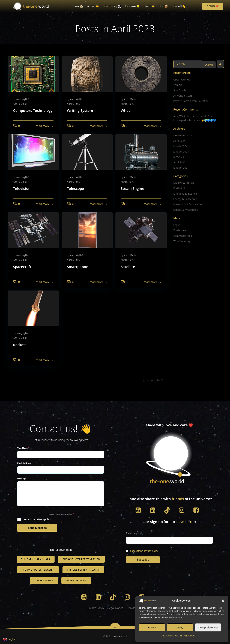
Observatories (182, 80)
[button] (223, 601)
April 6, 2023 (20, 104)
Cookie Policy (167, 636)
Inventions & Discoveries (188, 204)
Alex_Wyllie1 (23, 99)
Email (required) (135, 533)
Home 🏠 (77, 6)
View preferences (208, 627)
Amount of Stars (183, 96)
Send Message (37, 528)
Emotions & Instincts (185, 194)
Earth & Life (180, 188)
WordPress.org (182, 241)
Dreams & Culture (184, 183)
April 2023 (179, 162)
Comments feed (183, 236)
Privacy (179, 636)
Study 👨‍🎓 (149, 6)
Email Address (25, 463)
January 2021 (181, 168)
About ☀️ (93, 6)
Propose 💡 (133, 6)
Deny (180, 627)
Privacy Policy (95, 608)
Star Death (180, 90)
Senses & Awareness (186, 210)
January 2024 (181, 152)
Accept (152, 627)
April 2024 (179, 141)
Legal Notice (190, 636)
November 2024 (183, 135)
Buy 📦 (163, 6)
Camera (178, 85)
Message (22, 479)
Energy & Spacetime (185, 199)
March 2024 (180, 146)
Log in (177, 225)
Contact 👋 (179, 6)
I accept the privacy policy (144, 551)
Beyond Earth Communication (191, 101)
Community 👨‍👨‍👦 (112, 6)
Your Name (23, 448)
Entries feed (180, 230)
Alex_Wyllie (76, 99)
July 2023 (179, 157)
